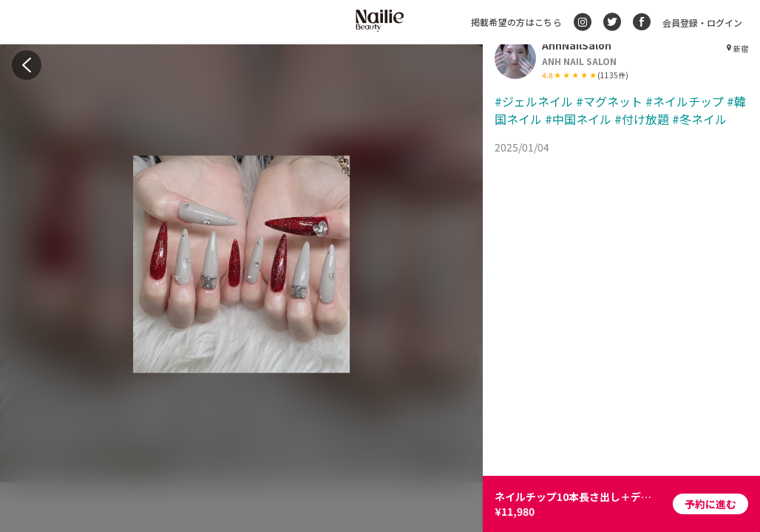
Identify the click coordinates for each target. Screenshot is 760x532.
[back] (27, 65)
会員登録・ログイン (702, 23)
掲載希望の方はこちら (516, 22)
